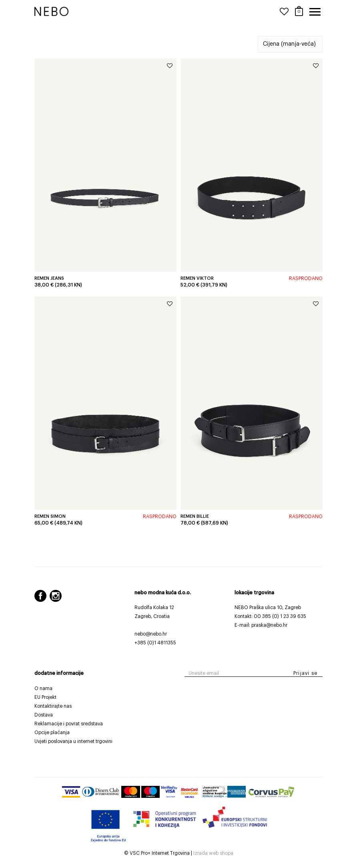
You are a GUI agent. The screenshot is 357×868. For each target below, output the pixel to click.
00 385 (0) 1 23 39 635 (280, 616)
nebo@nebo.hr (151, 634)
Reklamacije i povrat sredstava (69, 724)
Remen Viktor (197, 278)
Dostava (44, 715)
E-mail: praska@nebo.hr (261, 625)
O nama (43, 688)
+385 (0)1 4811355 (155, 643)
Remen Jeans (49, 278)
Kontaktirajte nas (53, 706)
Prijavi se (305, 673)
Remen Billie (195, 516)
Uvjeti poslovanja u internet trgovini (73, 741)
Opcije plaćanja (52, 733)
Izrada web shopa (213, 853)
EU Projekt (45, 697)
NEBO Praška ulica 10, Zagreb (268, 608)
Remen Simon (50, 516)
